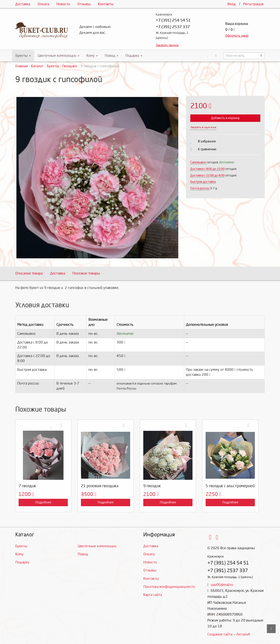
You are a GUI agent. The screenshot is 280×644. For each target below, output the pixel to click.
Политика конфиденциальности (169, 587)
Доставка (23, 4)
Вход (232, 4)
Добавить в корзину (225, 118)
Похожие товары (86, 273)
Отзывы (84, 4)
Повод (112, 56)
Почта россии (200, 188)
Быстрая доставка (203, 182)
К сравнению (207, 149)
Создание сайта (220, 634)
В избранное (207, 141)
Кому (92, 56)
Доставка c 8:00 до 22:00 (207, 169)
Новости (63, 4)
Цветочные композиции (59, 56)
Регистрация (253, 4)
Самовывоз (198, 162)
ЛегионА (243, 634)
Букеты (23, 56)
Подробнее (43, 502)
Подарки (134, 56)
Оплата (43, 4)
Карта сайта (153, 595)
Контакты (106, 4)
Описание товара (29, 273)
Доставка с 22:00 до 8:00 (207, 175)
